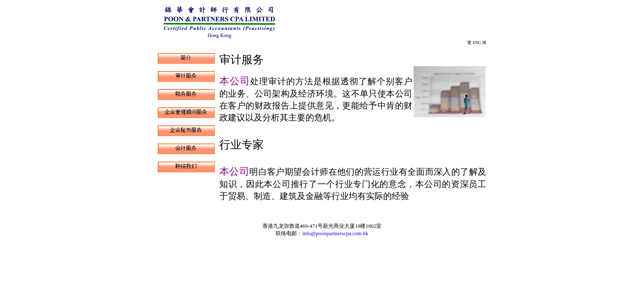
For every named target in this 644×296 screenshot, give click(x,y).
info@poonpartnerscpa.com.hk (335, 233)
